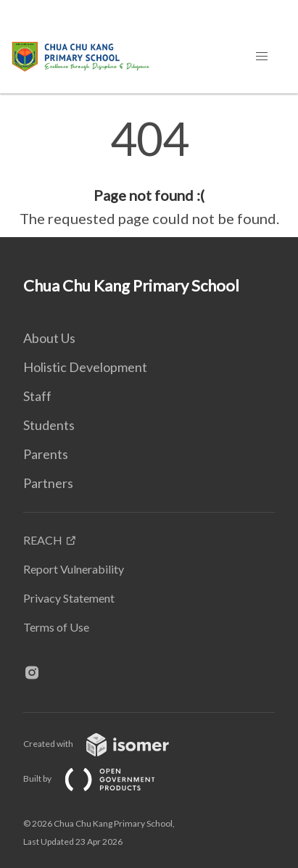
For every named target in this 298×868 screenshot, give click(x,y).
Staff (37, 396)
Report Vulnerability (74, 569)
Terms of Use (56, 627)
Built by (101, 778)
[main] (149, 173)
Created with (108, 744)
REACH (43, 540)
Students (49, 425)
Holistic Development (85, 367)
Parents (46, 454)
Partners (48, 483)
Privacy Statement (69, 598)
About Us (49, 338)
